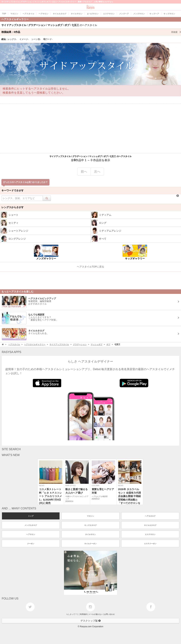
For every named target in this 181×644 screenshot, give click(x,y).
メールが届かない (96, 614)
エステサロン (150, 534)
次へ (97, 172)
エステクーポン (150, 544)
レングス (12, 39)
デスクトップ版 (90, 621)
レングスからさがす (13, 207)
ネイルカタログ (150, 525)
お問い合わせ (109, 614)
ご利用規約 (83, 614)
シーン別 (36, 39)
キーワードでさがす (13, 190)
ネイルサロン (90, 534)
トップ (31, 516)
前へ (84, 172)
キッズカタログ (90, 525)
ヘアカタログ (150, 516)
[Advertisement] (90, 128)
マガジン (90, 516)
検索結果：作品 (91, 32)
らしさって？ (72, 614)
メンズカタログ (31, 525)
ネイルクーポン (90, 544)
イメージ (24, 39)
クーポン (31, 544)
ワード (48, 39)
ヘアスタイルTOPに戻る (91, 267)
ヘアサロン (31, 534)
